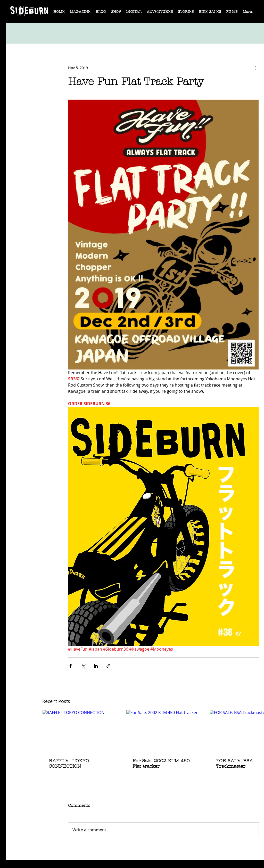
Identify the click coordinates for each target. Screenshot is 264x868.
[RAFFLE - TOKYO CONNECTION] (80, 731)
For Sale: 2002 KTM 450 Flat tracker (161, 764)
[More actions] (256, 68)
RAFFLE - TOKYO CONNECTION (69, 764)
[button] (80, 13)
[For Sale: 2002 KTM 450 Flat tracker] (164, 731)
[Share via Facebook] (71, 666)
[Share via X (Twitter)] (83, 666)
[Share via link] (108, 666)
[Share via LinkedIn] (96, 666)
